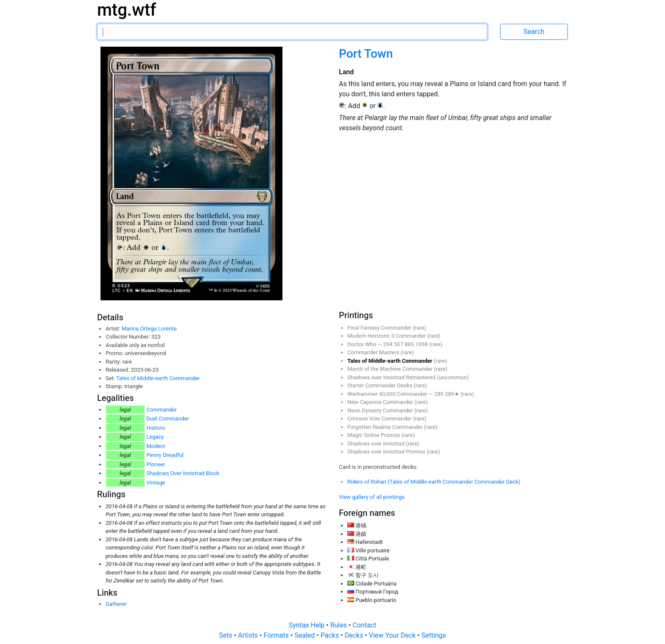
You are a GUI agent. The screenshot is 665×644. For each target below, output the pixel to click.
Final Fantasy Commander (380, 328)
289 (440, 394)
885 (410, 344)
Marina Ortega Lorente (149, 329)
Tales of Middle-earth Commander (158, 378)
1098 (422, 344)
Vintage (156, 483)
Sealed (305, 635)
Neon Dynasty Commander (381, 410)
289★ (453, 394)
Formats (277, 635)
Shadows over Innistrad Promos (387, 452)
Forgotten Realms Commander (386, 427)
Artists (249, 635)
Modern (156, 446)
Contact (364, 625)
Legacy (155, 437)
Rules (339, 625)
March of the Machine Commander (391, 369)
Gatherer (116, 604)
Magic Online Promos (374, 435)
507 (399, 344)
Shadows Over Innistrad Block (183, 473)
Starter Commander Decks (380, 385)
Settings (433, 635)
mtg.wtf (127, 10)
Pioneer (156, 464)
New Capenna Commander (381, 402)
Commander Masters (374, 352)
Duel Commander (168, 419)
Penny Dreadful (165, 455)
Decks (355, 635)
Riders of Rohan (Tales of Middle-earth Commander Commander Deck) (434, 482)
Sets (226, 635)
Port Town (366, 54)
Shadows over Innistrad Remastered (392, 377)
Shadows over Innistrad (377, 444)
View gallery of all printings (372, 497)
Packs (331, 635)
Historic (156, 428)
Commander (162, 410)
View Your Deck (393, 635)
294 (389, 344)
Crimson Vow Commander (380, 419)
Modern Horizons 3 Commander (387, 336)
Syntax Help (308, 625)
